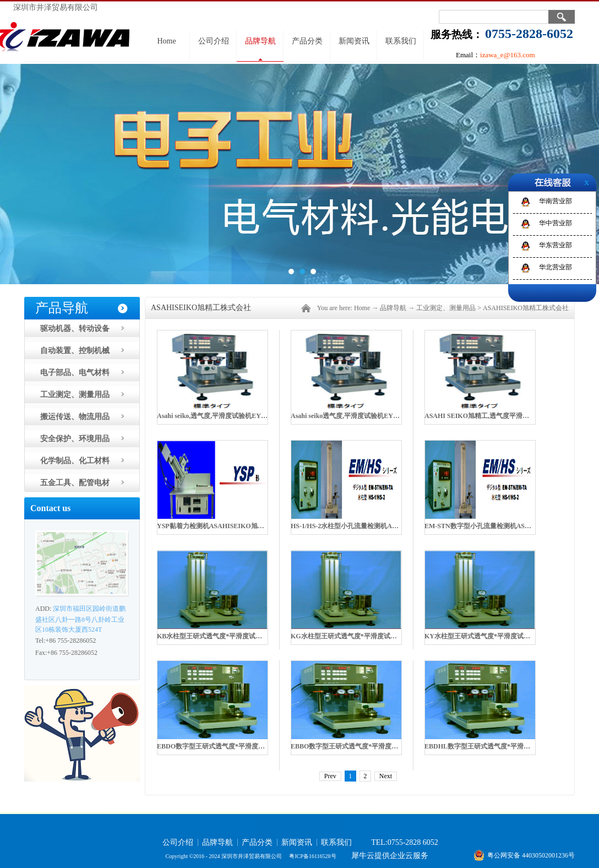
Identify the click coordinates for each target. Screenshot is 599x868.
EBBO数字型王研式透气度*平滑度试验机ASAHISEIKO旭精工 (382, 746)
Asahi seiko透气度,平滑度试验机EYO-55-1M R (358, 416)
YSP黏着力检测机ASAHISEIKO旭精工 (214, 526)
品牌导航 (393, 308)
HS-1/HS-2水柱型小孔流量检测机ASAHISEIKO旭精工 (370, 526)
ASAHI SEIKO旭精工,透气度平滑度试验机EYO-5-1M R (506, 416)
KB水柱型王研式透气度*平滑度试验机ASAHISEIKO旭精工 (244, 636)
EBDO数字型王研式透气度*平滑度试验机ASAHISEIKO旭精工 (248, 746)
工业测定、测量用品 (446, 308)
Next (386, 776)
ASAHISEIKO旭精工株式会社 (526, 308)
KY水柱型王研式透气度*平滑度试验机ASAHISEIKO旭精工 (511, 636)
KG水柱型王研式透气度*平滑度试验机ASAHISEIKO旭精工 (378, 636)
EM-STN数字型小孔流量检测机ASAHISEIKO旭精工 (501, 526)
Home (166, 41)
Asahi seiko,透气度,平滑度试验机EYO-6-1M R (223, 416)
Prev (330, 776)
